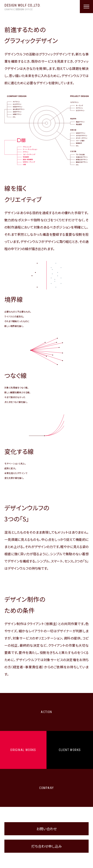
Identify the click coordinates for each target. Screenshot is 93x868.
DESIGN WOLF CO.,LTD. (22, 7)
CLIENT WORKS (70, 750)
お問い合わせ (47, 829)
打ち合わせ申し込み (47, 846)
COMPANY (47, 788)
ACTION (46, 712)
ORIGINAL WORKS (23, 750)
